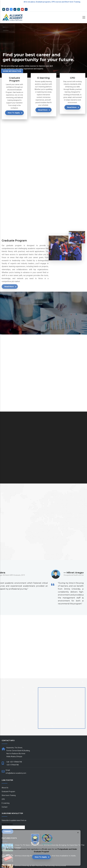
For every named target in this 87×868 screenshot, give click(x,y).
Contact (5, 807)
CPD (3, 799)
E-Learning (6, 803)
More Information (12, 71)
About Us (5, 788)
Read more (43, 110)
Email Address (7, 824)
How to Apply (41, 857)
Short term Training (9, 795)
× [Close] (78, 833)
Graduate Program (8, 792)
